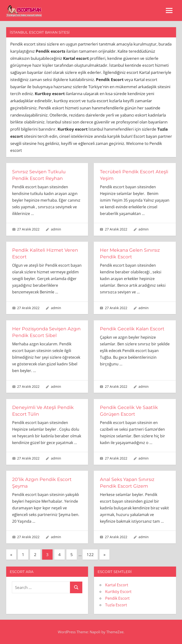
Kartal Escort (117, 585)
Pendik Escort (117, 598)
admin (56, 229)
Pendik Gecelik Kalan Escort (133, 329)
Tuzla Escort (116, 605)
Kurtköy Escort (118, 592)
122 (90, 555)
